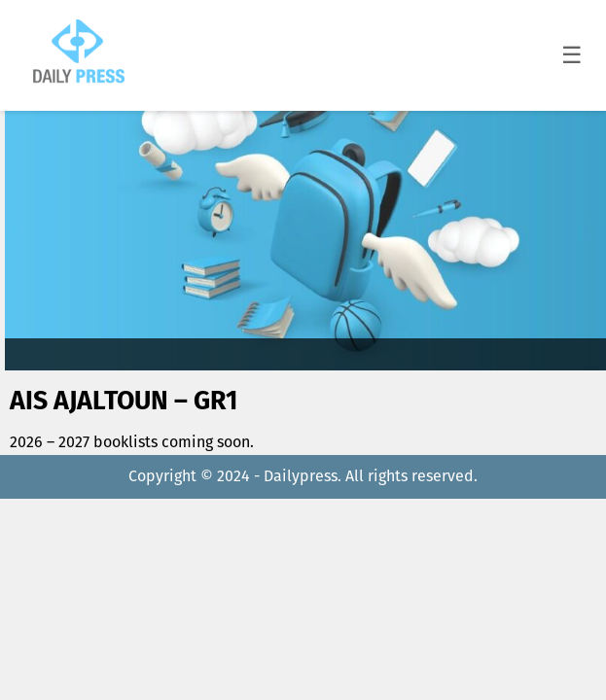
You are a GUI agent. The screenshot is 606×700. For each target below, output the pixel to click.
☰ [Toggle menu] (572, 55)
